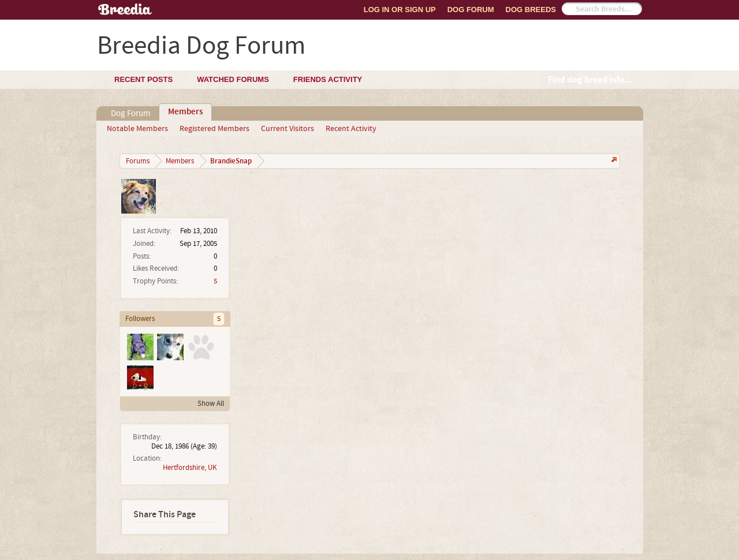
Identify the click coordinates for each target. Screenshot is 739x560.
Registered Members (214, 129)
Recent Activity (351, 129)
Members (185, 112)
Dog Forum (471, 10)
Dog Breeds (531, 10)
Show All (211, 404)
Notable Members (137, 129)
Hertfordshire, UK (190, 468)
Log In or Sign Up (400, 10)
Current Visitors (288, 129)
